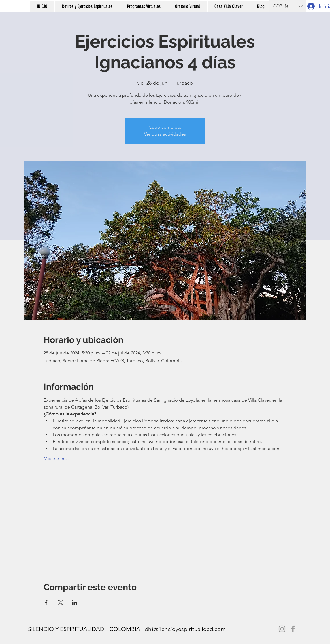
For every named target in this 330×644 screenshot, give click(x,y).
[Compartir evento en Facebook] (46, 603)
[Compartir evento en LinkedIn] (75, 603)
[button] (87, 6)
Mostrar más (56, 458)
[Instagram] (282, 629)
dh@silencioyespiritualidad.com (185, 629)
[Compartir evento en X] (60, 603)
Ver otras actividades (165, 134)
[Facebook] (293, 629)
